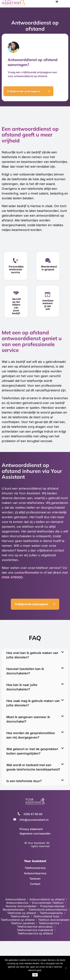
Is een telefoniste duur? (24, 781)
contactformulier (27, 573)
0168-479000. (13, 577)
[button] (35, 655)
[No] (66, 968)
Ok (35, 975)
